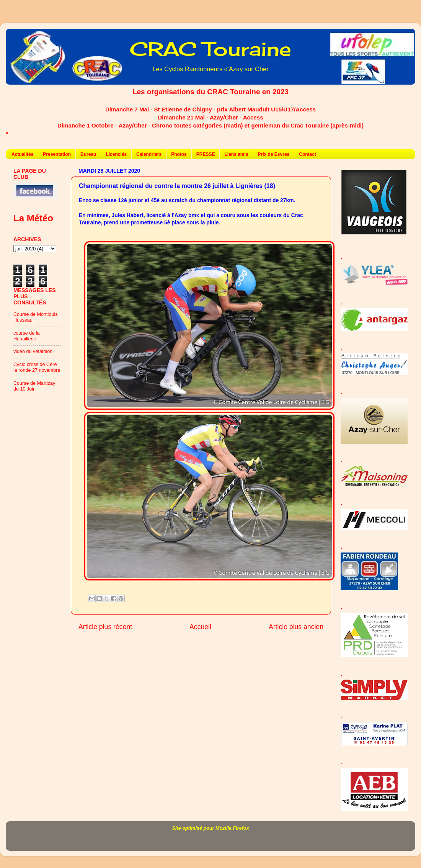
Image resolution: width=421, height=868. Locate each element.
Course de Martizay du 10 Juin (34, 386)
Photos (179, 154)
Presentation (57, 154)
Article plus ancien (296, 627)
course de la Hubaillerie (27, 336)
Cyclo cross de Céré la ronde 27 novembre (37, 367)
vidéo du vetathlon (33, 351)
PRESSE (206, 154)
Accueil (200, 627)
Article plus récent (105, 627)
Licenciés (116, 154)
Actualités (22, 154)
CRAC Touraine (210, 49)
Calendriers (149, 154)
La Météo (33, 218)
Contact (308, 154)
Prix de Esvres (274, 154)
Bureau (88, 154)
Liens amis (236, 154)
